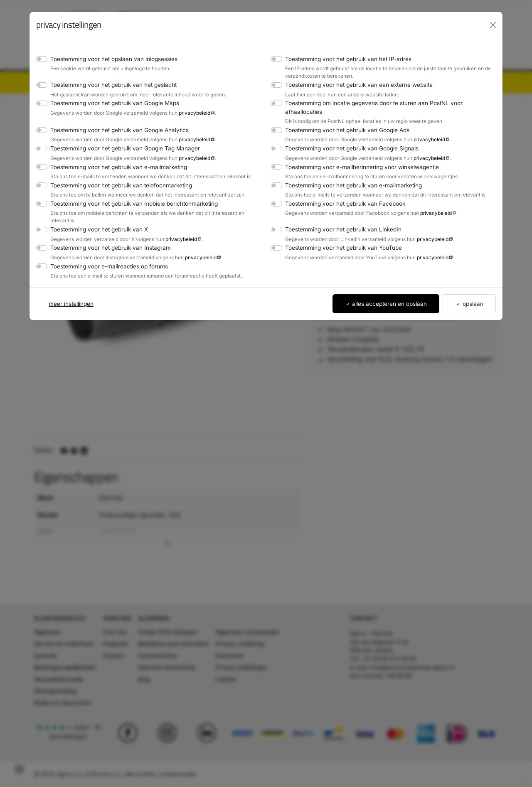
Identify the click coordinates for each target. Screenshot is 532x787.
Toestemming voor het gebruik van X (96, 213)
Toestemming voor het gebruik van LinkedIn (340, 213)
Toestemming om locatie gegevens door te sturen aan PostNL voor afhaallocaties (387, 103)
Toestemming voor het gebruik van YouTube (340, 232)
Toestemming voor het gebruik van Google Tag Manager (121, 140)
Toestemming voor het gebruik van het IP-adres (345, 59)
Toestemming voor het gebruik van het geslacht (110, 85)
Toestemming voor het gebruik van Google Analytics (115, 122)
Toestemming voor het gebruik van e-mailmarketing (114, 158)
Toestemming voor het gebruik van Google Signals (348, 140)
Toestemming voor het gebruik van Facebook (341, 195)
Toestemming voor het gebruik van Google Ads (344, 122)
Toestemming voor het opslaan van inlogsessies (110, 59)
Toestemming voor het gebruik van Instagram (107, 232)
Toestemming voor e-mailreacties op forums (105, 250)
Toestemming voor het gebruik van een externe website (354, 85)
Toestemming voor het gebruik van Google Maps (111, 103)
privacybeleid (187, 113)
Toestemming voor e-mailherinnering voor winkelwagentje (357, 158)
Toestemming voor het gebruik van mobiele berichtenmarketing (129, 195)
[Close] (493, 25)
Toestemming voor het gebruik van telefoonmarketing (117, 176)
